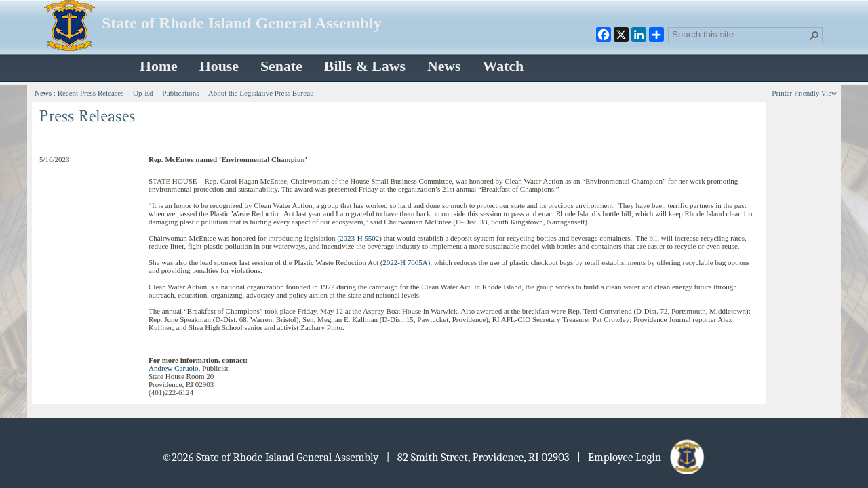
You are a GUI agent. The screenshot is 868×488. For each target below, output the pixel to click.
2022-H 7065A (405, 262)
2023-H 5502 (359, 238)
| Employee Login (642, 457)
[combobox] (740, 34)
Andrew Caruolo (174, 368)
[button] (814, 35)
